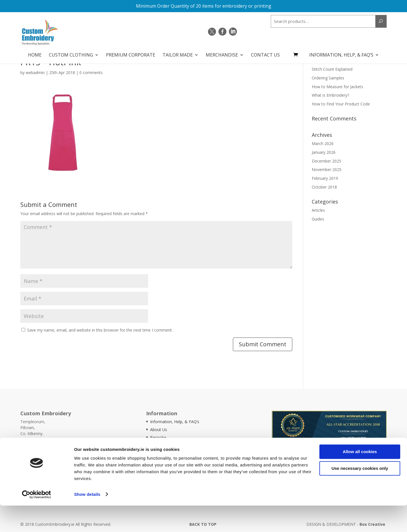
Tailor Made (178, 53)
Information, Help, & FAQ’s (341, 53)
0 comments (91, 73)
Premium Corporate (131, 53)
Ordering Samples (328, 78)
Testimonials (162, 445)
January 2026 (324, 152)
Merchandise (222, 53)
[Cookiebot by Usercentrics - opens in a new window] (37, 521)
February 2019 (325, 178)
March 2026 (323, 143)
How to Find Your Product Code (341, 104)
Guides (318, 219)
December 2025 (326, 161)
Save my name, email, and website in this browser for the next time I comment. (100, 330)
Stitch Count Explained (332, 69)
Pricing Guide (162, 461)
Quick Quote (381, 446)
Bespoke (158, 437)
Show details (87, 521)
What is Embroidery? (330, 95)
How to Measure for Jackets (337, 87)
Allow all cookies (360, 478)
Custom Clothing (71, 53)
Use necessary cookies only (360, 495)
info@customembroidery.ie (57, 451)
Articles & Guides (166, 453)
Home (35, 53)
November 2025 (327, 169)
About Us (159, 430)
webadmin (35, 73)
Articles (318, 210)
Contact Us (265, 53)
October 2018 (324, 187)
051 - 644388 (39, 445)
